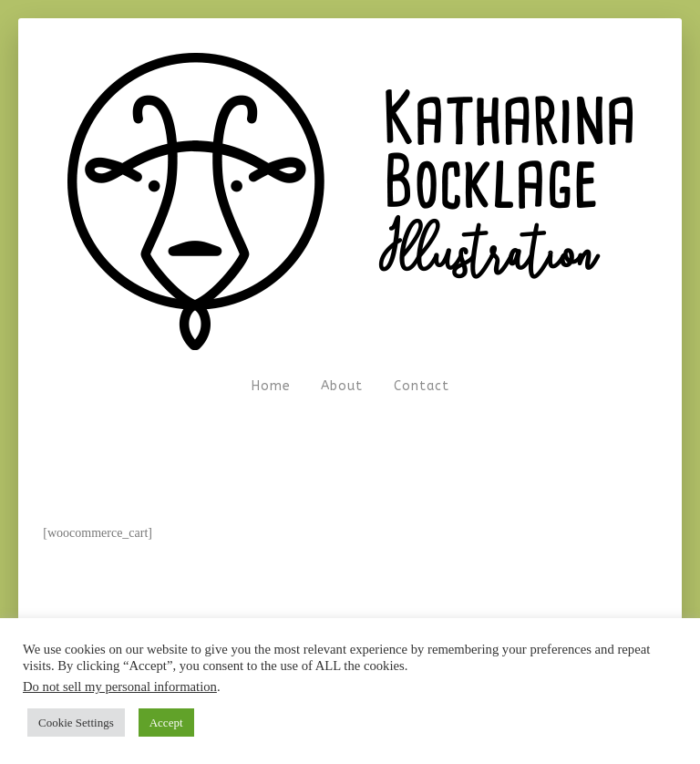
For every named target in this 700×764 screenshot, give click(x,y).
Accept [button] (166, 723)
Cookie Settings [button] (76, 723)
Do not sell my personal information (120, 687)
